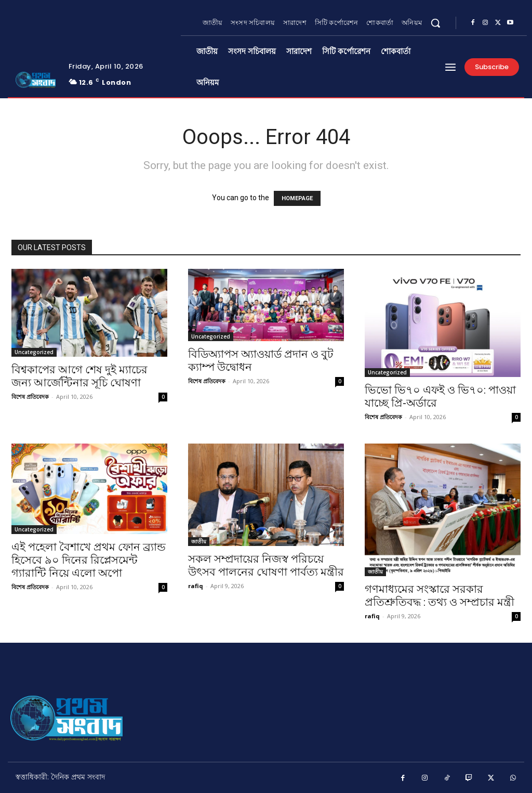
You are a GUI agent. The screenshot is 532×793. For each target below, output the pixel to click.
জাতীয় (199, 541)
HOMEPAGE (297, 198)
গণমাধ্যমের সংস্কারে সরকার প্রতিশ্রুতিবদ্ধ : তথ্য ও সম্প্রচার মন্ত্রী (440, 596)
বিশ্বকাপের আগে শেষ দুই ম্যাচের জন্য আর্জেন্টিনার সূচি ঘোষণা (79, 376)
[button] (435, 23)
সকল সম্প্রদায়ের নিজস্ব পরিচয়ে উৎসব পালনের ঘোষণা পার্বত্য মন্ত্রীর (266, 565)
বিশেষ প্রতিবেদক (30, 396)
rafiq (196, 586)
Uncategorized (34, 352)
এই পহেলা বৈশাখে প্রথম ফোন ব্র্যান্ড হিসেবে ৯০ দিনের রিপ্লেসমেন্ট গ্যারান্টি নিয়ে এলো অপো (89, 560)
